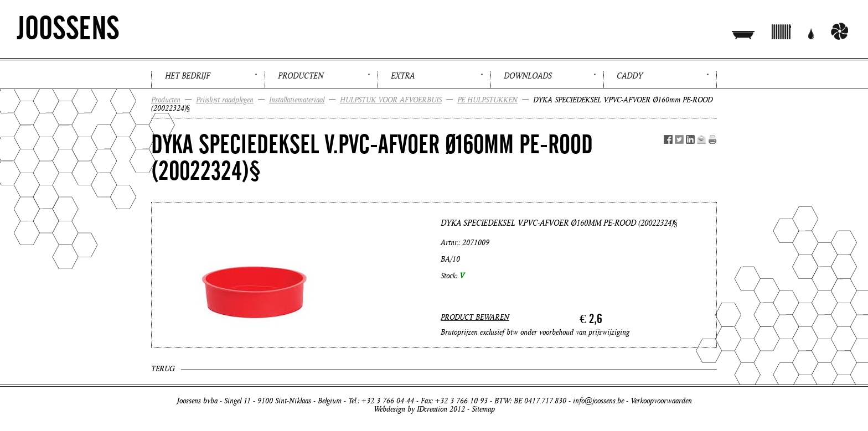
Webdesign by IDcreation (410, 409)
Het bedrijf (187, 76)
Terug (163, 369)
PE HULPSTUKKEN (487, 100)
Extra (403, 76)
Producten (301, 76)
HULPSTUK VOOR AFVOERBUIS (391, 100)
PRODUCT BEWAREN (475, 317)
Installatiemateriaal (297, 100)
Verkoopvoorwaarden (661, 401)
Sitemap (483, 409)
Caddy (630, 76)
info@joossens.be (598, 401)
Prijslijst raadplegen (225, 100)
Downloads (528, 76)
